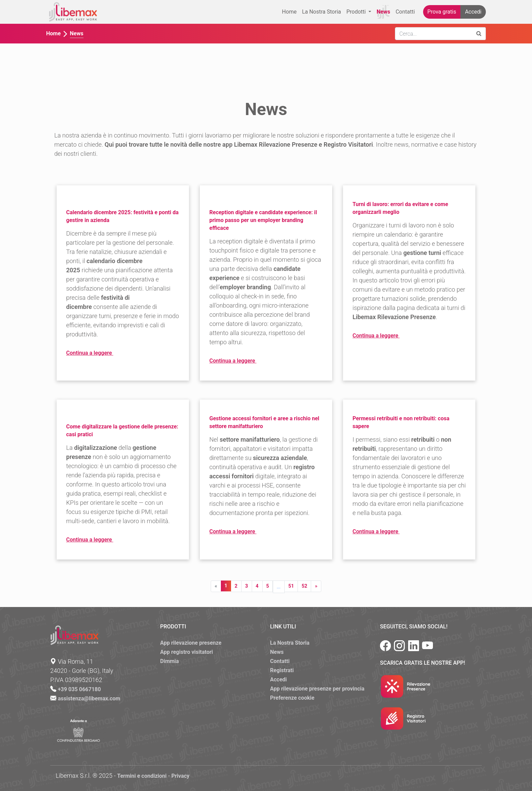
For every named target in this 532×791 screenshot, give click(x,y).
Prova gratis (442, 12)
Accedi (473, 12)
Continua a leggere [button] (102, 353)
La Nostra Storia (321, 12)
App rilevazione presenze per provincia (317, 689)
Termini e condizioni (142, 776)
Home (289, 12)
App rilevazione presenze (191, 643)
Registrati (282, 670)
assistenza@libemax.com (89, 698)
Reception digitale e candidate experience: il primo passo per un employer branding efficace (263, 220)
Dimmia (169, 661)
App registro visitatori (187, 652)
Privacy (180, 776)
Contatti (405, 12)
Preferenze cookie (292, 698)
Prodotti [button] (357, 12)
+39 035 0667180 (79, 689)
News (383, 12)
